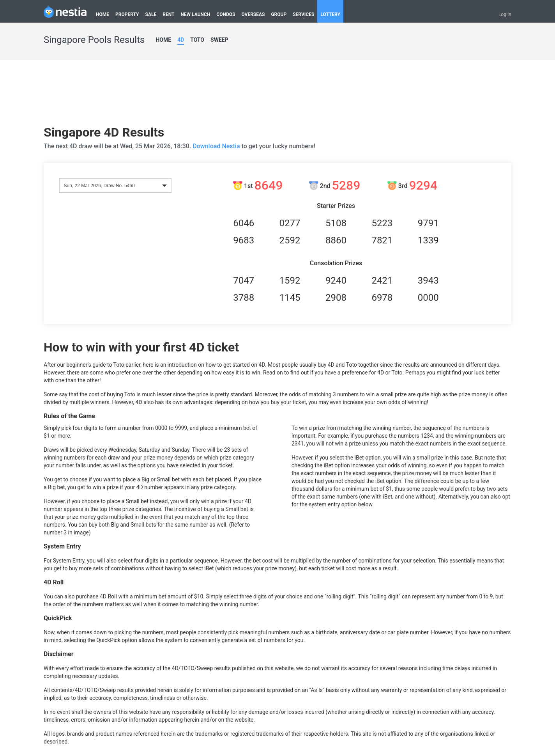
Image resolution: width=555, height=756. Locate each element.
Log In (505, 14)
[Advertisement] (277, 96)
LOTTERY (330, 14)
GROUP (279, 14)
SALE (151, 14)
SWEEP (219, 40)
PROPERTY (127, 14)
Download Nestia (217, 146)
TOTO (197, 40)
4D (181, 40)
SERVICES (303, 14)
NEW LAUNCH (195, 14)
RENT (168, 14)
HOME (103, 14)
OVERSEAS (253, 14)
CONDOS (226, 14)
